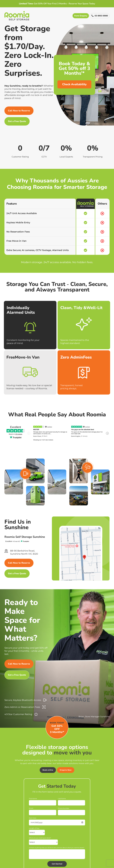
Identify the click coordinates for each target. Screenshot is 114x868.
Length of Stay (34, 828)
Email (31, 808)
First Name (33, 799)
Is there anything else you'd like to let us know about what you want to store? (57, 848)
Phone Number (64, 808)
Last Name (62, 799)
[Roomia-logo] (17, 12)
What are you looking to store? (40, 838)
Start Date (33, 818)
